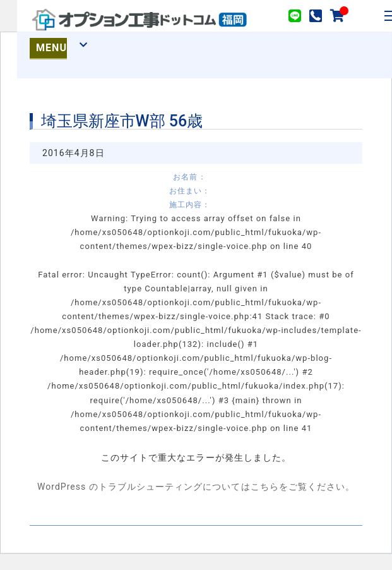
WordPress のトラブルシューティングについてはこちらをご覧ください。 (196, 487)
